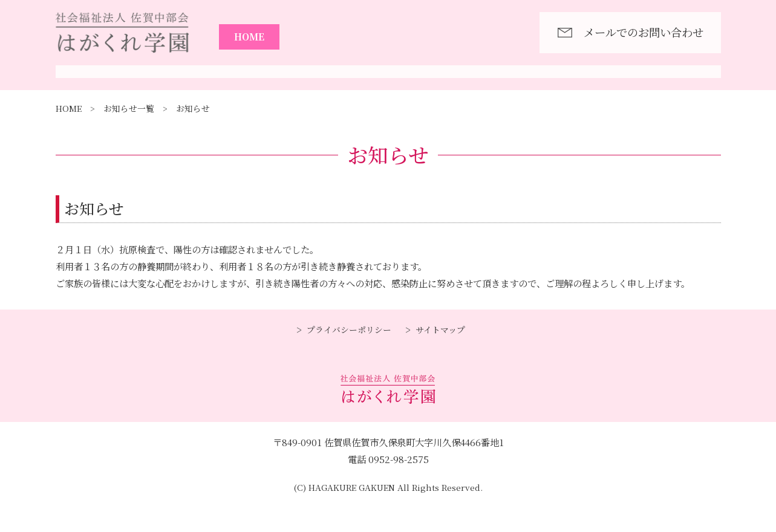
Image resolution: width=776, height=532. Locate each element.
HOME (249, 36)
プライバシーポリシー (349, 360)
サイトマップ (440, 360)
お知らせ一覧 (129, 138)
